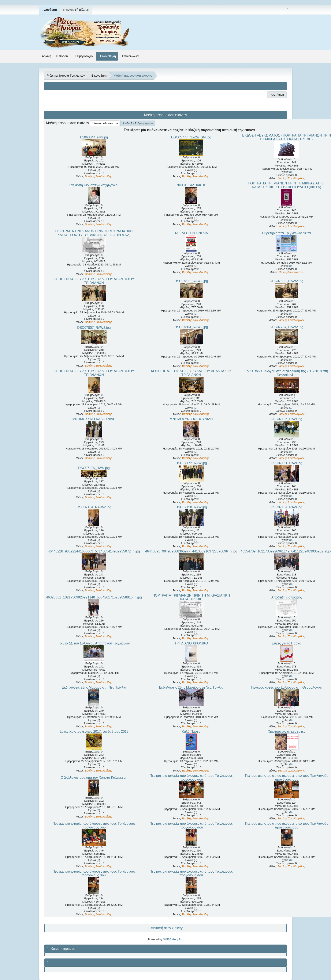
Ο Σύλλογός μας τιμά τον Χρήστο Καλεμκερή (94, 778)
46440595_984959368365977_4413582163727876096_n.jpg (191, 551)
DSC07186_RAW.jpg (287, 419)
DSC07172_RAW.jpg (191, 463)
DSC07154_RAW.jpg (287, 507)
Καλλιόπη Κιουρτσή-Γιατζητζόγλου (94, 185)
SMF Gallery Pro (173, 939)
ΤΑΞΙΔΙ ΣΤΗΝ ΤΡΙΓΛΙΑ (191, 233)
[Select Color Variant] (288, 10)
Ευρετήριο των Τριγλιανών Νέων (287, 233)
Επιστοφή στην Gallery (165, 928)
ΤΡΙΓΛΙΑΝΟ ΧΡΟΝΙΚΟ (191, 643)
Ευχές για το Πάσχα (287, 643)
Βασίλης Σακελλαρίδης (98, 176)
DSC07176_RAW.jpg (94, 468)
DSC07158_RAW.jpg (191, 507)
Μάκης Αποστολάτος (291, 272)
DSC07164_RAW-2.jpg (94, 507)
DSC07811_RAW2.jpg (191, 281)
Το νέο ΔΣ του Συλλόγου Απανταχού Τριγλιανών (94, 643)
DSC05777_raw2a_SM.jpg (191, 137)
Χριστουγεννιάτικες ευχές (287, 732)
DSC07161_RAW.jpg (287, 463)
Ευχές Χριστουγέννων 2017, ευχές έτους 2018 (94, 732)
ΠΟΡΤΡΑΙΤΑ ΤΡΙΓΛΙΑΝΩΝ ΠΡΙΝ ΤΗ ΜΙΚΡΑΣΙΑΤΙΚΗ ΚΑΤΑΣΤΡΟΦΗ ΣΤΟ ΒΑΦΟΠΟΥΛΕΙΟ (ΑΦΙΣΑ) (287, 185)
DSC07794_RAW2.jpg (287, 327)
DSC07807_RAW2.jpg (94, 328)
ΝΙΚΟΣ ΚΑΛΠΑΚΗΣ (191, 185)
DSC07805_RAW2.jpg (287, 281)
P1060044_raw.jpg (94, 137)
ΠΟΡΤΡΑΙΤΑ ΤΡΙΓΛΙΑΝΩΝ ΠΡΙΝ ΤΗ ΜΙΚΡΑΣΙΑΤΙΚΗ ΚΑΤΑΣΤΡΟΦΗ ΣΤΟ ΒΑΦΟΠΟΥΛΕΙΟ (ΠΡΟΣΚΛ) (94, 233)
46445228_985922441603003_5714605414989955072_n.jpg (94, 551)
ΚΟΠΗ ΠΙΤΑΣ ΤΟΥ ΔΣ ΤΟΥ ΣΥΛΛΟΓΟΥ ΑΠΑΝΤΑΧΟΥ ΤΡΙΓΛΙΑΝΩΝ (94, 281)
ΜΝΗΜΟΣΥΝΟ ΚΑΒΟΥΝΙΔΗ (94, 419)
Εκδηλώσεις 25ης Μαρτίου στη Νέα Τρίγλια (94, 687)
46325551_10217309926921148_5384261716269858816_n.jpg (94, 597)
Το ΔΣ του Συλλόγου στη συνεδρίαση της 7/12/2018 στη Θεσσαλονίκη (287, 373)
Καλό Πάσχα (191, 732)
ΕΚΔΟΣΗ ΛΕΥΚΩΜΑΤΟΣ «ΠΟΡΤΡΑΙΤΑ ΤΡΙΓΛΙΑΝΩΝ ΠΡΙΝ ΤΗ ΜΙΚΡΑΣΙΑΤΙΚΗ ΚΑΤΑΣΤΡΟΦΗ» (287, 137)
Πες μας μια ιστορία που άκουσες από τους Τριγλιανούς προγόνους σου (191, 778)
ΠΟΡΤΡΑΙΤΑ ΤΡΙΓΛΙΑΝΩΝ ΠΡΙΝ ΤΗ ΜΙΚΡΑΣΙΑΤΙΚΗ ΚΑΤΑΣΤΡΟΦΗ (191, 597)
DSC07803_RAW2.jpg (191, 327)
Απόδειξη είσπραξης (286, 597)
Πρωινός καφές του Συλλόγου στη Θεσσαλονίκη (287, 687)
